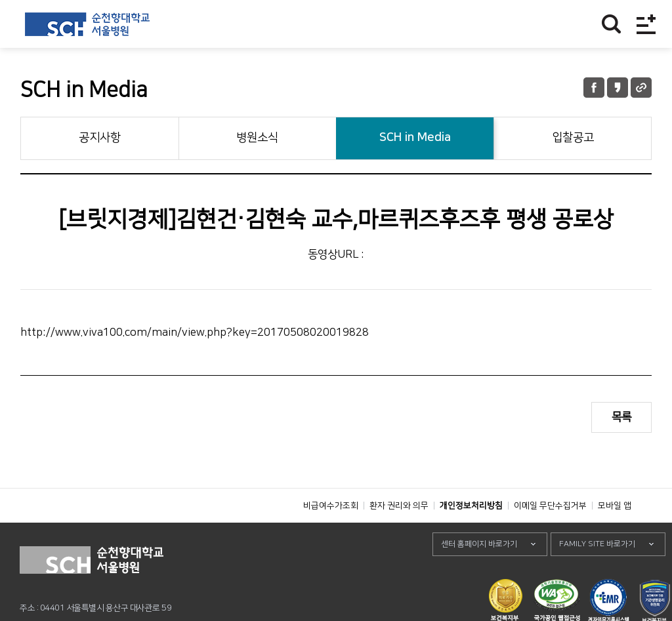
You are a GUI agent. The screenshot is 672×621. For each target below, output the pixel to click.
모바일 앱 (615, 535)
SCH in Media (415, 138)
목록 (621, 417)
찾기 (611, 24)
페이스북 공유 (594, 88)
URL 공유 (641, 88)
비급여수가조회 (331, 535)
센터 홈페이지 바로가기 (479, 573)
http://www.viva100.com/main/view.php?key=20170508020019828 (195, 332)
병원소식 (257, 138)
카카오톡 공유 (618, 88)
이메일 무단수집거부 (550, 535)
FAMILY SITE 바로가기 (597, 573)
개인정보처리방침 (471, 535)
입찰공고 (573, 138)
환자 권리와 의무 (399, 535)
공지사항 (100, 138)
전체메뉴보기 (646, 24)
